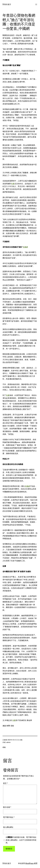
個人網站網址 (8, 827)
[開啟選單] (36, 4)
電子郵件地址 (9, 817)
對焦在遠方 (7, 4)
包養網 (25, 247)
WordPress (29, 863)
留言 (5, 783)
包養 (13, 184)
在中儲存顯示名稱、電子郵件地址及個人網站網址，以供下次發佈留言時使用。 (21, 840)
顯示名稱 (7, 807)
